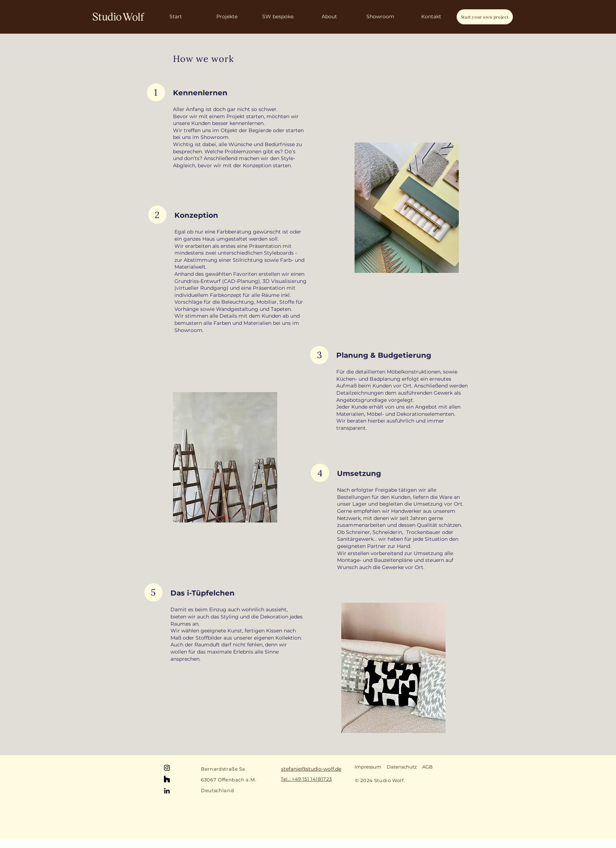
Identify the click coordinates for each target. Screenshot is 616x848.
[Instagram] (167, 768)
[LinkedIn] (167, 791)
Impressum (368, 767)
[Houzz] (167, 779)
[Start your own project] (485, 17)
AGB (427, 767)
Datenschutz (402, 767)
